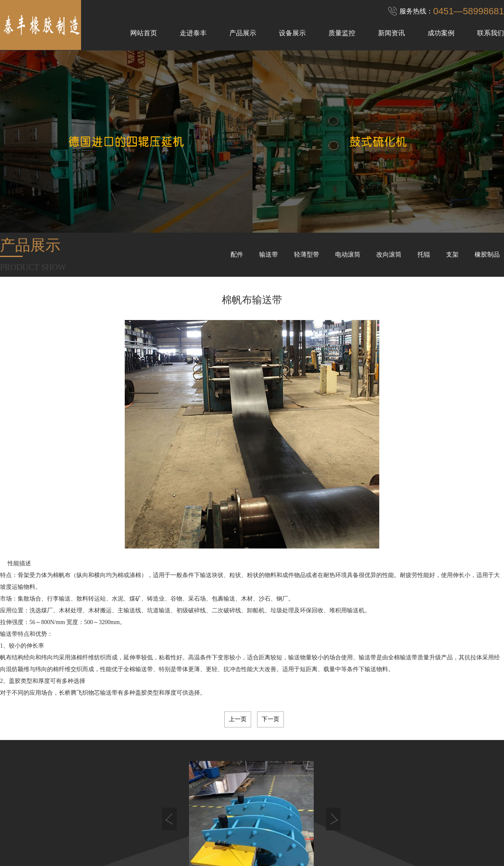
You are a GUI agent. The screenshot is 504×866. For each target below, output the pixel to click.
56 (318, 755)
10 (224, 751)
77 (265, 759)
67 (206, 759)
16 (259, 751)
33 (183, 755)
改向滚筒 (389, 255)
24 (306, 751)
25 (312, 751)
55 (312, 755)
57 (324, 755)
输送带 (269, 255)
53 (300, 755)
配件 (237, 255)
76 (259, 759)
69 (218, 759)
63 (183, 759)
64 (189, 759)
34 (189, 755)
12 (236, 751)
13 (241, 751)
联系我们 (491, 33)
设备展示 (292, 33)
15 (253, 751)
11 (230, 751)
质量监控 (342, 33)
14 (247, 751)
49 (277, 755)
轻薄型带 (307, 255)
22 (294, 751)
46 (259, 755)
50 (283, 755)
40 (224, 755)
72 (236, 759)
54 (306, 755)
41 (230, 755)
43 (241, 755)
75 (253, 759)
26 (318, 751)
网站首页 (144, 33)
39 (218, 755)
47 (265, 755)
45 (253, 755)
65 (194, 759)
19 (277, 751)
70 (224, 759)
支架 (452, 255)
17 (265, 751)
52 (294, 755)
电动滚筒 (348, 255)
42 (236, 755)
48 (271, 755)
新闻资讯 (391, 33)
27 (324, 751)
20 (283, 751)
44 (247, 755)
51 (289, 755)
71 (230, 759)
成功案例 (441, 33)
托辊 (424, 255)
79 (277, 759)
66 (200, 759)
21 (289, 751)
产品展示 (243, 33)
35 (194, 755)
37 (206, 755)
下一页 (270, 719)
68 (212, 759)
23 (300, 751)
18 (271, 751)
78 (271, 759)
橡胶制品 (487, 255)
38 (212, 755)
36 (200, 755)
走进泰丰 (193, 33)
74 (247, 759)
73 (241, 759)
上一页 (238, 719)
